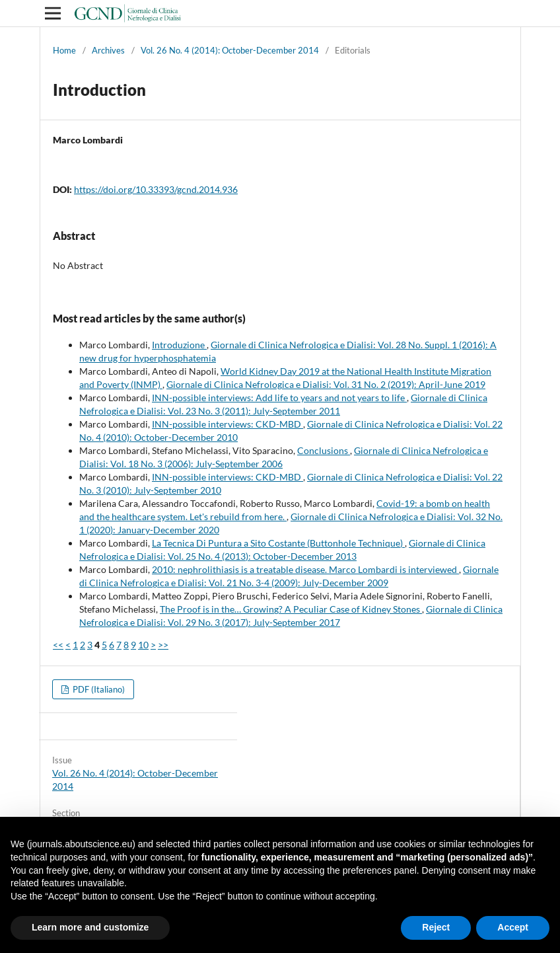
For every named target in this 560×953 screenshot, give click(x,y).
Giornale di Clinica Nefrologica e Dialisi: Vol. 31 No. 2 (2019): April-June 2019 (326, 384)
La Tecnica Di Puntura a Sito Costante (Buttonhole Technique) (278, 543)
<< (58, 645)
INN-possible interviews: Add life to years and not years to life (279, 398)
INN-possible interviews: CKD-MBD (227, 424)
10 (143, 645)
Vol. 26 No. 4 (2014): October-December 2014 (230, 50)
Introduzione (179, 345)
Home (64, 50)
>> (163, 645)
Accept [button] (513, 927)
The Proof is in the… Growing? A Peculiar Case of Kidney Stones (291, 609)
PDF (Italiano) (98, 689)
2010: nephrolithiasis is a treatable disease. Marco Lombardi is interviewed (305, 569)
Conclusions (324, 450)
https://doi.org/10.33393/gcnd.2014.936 (156, 189)
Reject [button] (436, 927)
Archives (108, 50)
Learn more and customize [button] (90, 927)
